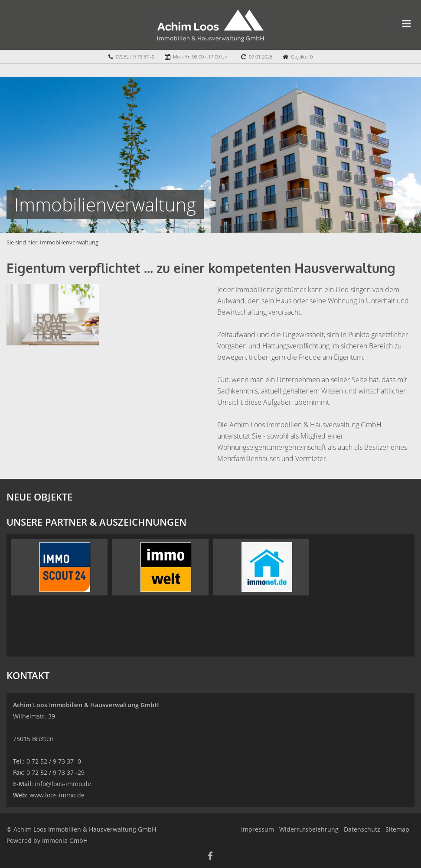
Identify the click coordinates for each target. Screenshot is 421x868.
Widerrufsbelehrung (309, 829)
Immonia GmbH (65, 840)
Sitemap (397, 829)
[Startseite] (210, 25)
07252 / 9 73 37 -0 (135, 57)
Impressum (258, 829)
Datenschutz (362, 829)
